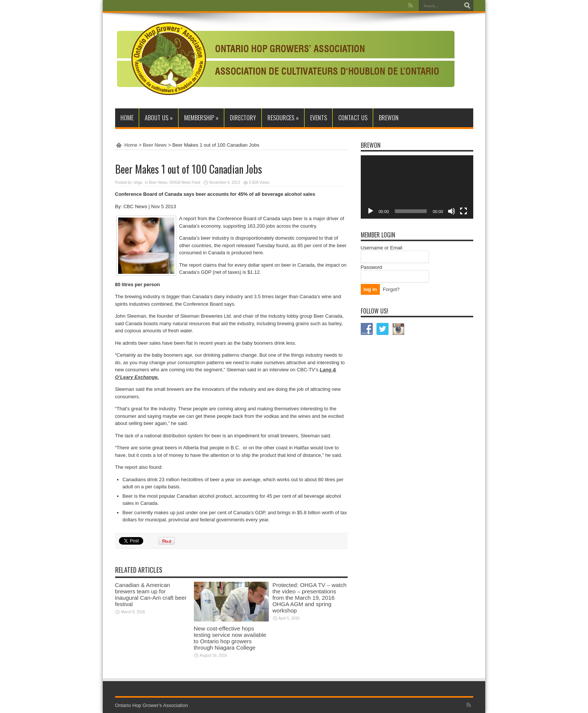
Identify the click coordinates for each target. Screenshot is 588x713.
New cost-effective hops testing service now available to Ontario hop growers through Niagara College (230, 638)
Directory (243, 118)
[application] (417, 187)
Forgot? (391, 289)
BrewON (389, 118)
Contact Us (353, 118)
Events (319, 118)
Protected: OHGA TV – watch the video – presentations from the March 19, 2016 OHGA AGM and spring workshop (310, 598)
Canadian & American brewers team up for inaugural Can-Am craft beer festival (151, 594)
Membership (201, 118)
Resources (283, 118)
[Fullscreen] (463, 211)
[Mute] (451, 211)
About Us (159, 118)
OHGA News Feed (185, 182)
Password (371, 267)
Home (127, 118)
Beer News (155, 145)
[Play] (370, 211)
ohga (138, 182)
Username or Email (382, 248)
